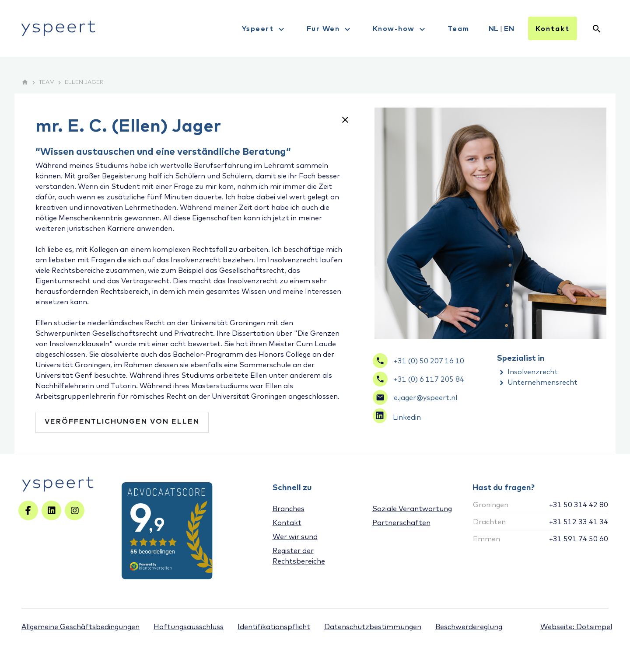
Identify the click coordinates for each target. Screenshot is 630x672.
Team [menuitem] (458, 28)
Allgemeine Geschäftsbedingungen (80, 627)
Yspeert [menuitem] (264, 29)
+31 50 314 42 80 (579, 505)
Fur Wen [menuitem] (330, 29)
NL (493, 28)
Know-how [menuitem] (400, 29)
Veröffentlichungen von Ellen (122, 421)
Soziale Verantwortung (412, 508)
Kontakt (553, 28)
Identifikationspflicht (274, 627)
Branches (289, 508)
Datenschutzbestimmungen (373, 627)
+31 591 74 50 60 (579, 539)
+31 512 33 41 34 (579, 522)
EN (509, 28)
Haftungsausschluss (189, 627)
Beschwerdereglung (469, 627)
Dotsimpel (594, 627)
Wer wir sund (295, 536)
